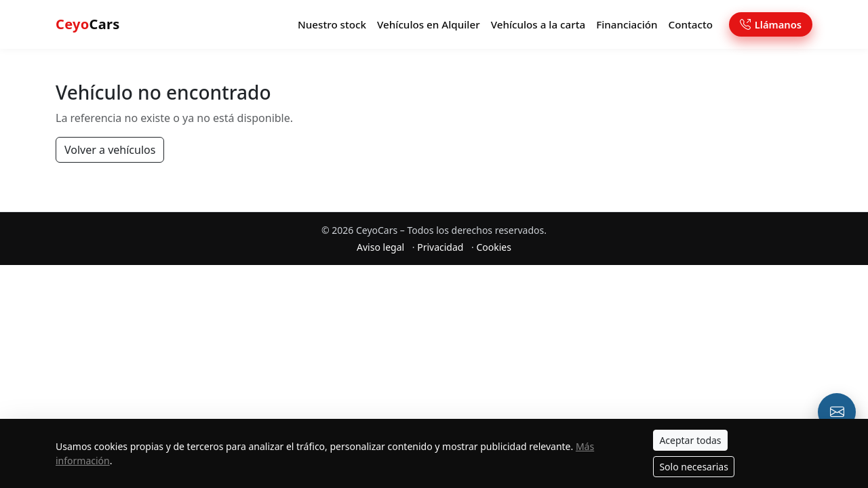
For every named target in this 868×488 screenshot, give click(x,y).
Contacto (691, 24)
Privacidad (440, 247)
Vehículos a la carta (538, 24)
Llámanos (771, 24)
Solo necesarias (694, 467)
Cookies (493, 247)
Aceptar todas (690, 440)
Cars (88, 24)
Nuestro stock (332, 24)
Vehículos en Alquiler (429, 24)
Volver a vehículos (110, 150)
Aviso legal (380, 247)
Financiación (627, 24)
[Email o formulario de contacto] (837, 412)
